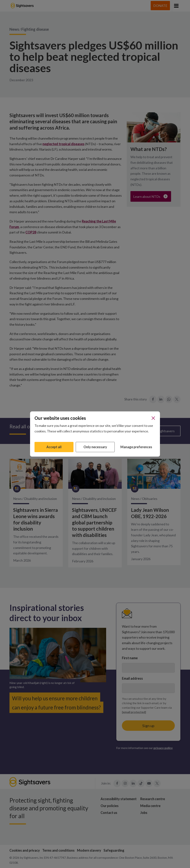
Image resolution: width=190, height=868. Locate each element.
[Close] (153, 418)
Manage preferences (136, 447)
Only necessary (95, 447)
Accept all (54, 447)
